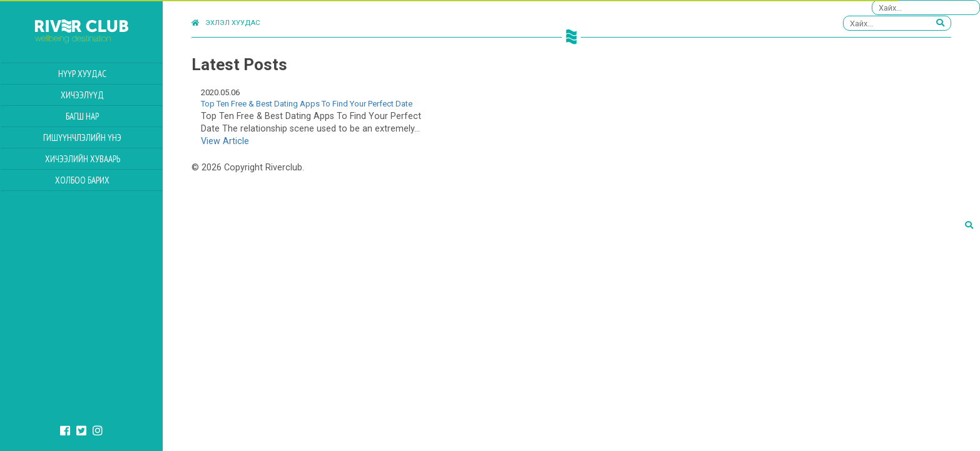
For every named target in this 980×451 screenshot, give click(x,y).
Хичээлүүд (82, 95)
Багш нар (82, 116)
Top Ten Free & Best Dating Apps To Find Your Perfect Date (307, 104)
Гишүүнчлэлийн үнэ (82, 137)
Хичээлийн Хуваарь (83, 159)
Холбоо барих (82, 180)
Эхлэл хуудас (226, 23)
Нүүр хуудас (82, 74)
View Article (225, 141)
